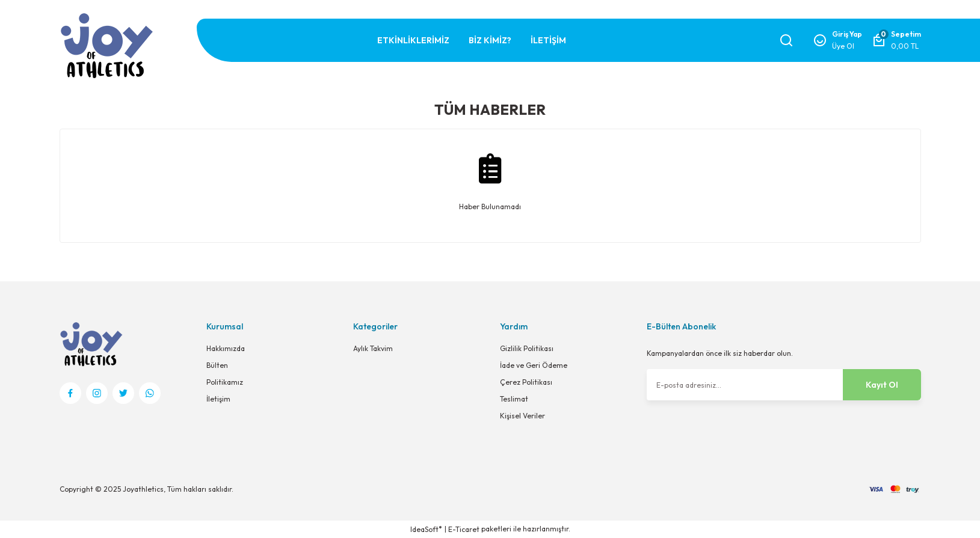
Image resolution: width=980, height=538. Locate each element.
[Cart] (896, 40)
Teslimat (514, 399)
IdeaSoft (426, 529)
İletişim (218, 399)
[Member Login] (837, 40)
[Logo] (106, 45)
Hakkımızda (226, 348)
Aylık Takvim (373, 348)
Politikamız (225, 382)
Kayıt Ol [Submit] (882, 385)
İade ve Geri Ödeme (534, 365)
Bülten (217, 365)
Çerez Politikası (526, 382)
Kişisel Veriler (522, 416)
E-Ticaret (464, 529)
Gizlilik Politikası (527, 348)
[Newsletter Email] (784, 385)
